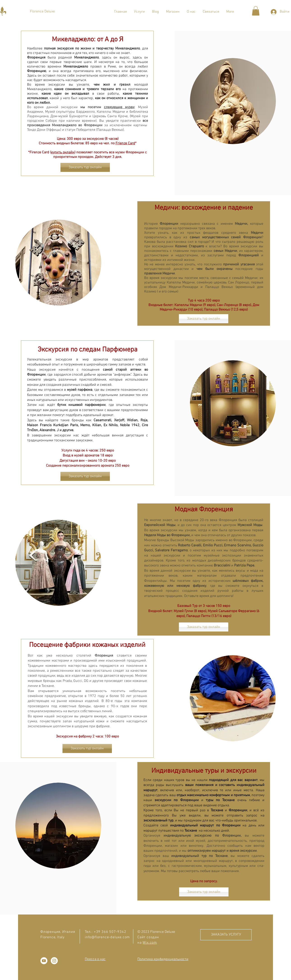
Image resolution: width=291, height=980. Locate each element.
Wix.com (150, 943)
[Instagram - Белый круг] (54, 961)
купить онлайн (63, 152)
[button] (139, 12)
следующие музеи (119, 107)
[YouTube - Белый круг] (44, 961)
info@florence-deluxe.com (107, 937)
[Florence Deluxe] (42, 12)
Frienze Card (125, 143)
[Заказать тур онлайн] (85, 167)
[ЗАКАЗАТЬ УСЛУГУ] (226, 935)
